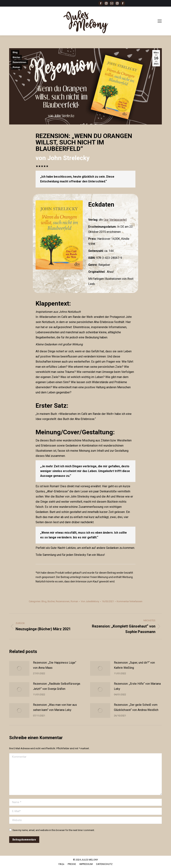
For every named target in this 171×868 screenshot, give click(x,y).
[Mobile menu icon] (160, 21)
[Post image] (19, 668)
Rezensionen (19, 62)
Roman (16, 67)
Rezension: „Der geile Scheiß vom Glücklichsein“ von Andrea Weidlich (136, 707)
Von (90, 601)
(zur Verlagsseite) (115, 220)
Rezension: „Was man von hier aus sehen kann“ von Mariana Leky (55, 707)
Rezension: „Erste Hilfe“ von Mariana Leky (137, 686)
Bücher (16, 57)
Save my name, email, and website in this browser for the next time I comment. (54, 830)
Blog (15, 52)
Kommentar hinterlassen (130, 601)
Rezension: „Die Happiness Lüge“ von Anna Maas (55, 665)
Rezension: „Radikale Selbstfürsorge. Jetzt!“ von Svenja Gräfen (57, 686)
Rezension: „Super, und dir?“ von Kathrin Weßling (134, 665)
